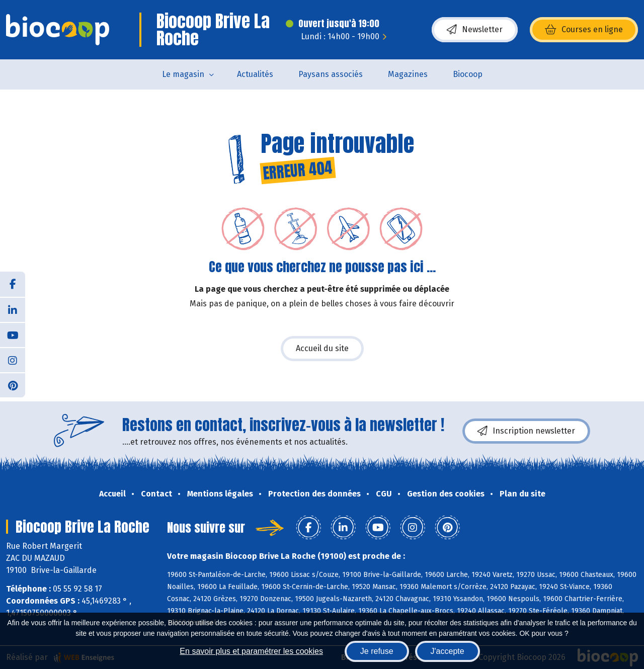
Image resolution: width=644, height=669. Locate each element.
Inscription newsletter (526, 431)
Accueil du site (322, 348)
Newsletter (475, 30)
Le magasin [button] (183, 74)
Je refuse (377, 651)
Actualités (255, 74)
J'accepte (448, 651)
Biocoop (468, 74)
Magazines (408, 74)
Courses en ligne (584, 30)
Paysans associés (331, 74)
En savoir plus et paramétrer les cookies (251, 651)
